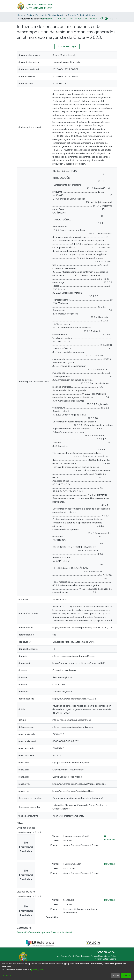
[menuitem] (78, 19)
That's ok (126, 976)
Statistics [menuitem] (94, 19)
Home (20, 15)
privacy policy (38, 970)
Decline (115, 976)
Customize (7, 976)
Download (109, 864)
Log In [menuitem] (112, 19)
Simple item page (67, 46)
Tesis (29, 15)
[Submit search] (102, 19)
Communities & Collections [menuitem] (53, 19)
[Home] (36, 6)
